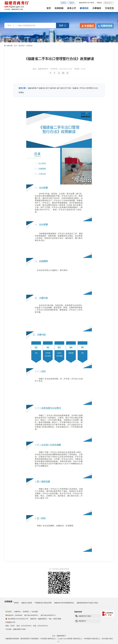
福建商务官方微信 (83, 616)
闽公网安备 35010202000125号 (17, 619)
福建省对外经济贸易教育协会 (64, 603)
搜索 (63, 25)
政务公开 (72, 8)
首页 (49, 8)
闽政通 (99, 3)
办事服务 (97, 8)
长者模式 (87, 26)
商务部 (16, 603)
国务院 (64, 3)
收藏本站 (17, 612)
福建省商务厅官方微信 (87, 3)
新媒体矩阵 (78, 612)
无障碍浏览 (105, 26)
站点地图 (35, 612)
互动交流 (109, 8)
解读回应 (84, 8)
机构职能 (59, 8)
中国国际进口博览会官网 (43, 603)
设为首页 (9, 612)
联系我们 (26, 612)
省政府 (72, 3)
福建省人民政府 (27, 603)
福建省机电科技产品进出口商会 (87, 603)
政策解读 (29, 46)
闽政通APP (81, 621)
